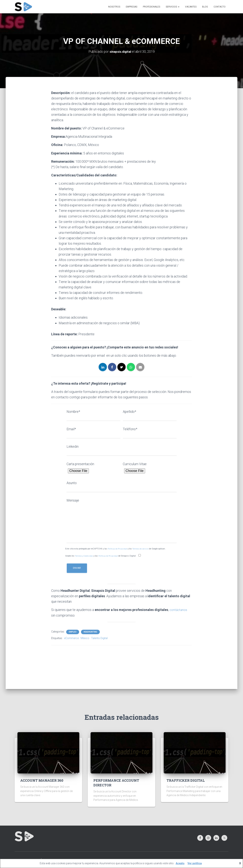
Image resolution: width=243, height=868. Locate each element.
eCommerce (71, 638)
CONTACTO (220, 7)
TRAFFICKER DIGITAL (186, 780)
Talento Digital (99, 638)
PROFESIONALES (151, 7)
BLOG (205, 7)
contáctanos (179, 610)
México (85, 638)
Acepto (180, 863)
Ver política (195, 863)
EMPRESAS (132, 7)
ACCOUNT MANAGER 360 (42, 780)
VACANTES (191, 7)
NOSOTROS (114, 7)
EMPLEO (73, 632)
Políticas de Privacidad (118, 549)
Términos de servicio (143, 549)
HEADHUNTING (90, 632)
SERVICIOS (173, 7)
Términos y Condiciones (86, 556)
